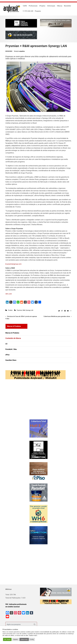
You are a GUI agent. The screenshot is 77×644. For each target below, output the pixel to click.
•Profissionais (33, 6)
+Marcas (60, 6)
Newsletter (67, 6)
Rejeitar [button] (15, 639)
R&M (24, 310)
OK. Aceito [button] (7, 639)
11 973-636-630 (28, 11)
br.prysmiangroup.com (13, 264)
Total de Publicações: (13, 598)
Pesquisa (38, 11)
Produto (10, 310)
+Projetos (42, 6)
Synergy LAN (30, 310)
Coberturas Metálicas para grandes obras (57, 316)
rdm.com (9, 294)
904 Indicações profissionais (16, 604)
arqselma (22, 51)
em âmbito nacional (12, 607)
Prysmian (19, 310)
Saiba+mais (24, 639)
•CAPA (25, 6)
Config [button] (32, 639)
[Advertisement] (18, 401)
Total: (8, 595)
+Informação (51, 6)
